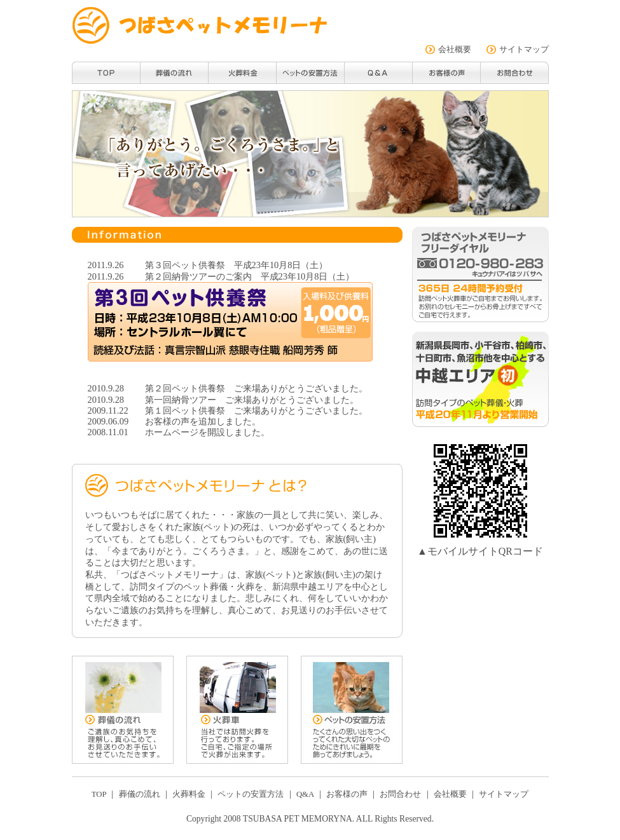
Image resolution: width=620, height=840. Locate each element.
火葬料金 (189, 794)
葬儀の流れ (140, 794)
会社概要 (455, 50)
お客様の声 (167, 421)
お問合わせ (400, 794)
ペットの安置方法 (251, 794)
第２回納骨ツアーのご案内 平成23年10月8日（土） (250, 276)
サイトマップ (524, 50)
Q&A (305, 794)
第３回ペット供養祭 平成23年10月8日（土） (237, 265)
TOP (99, 794)
